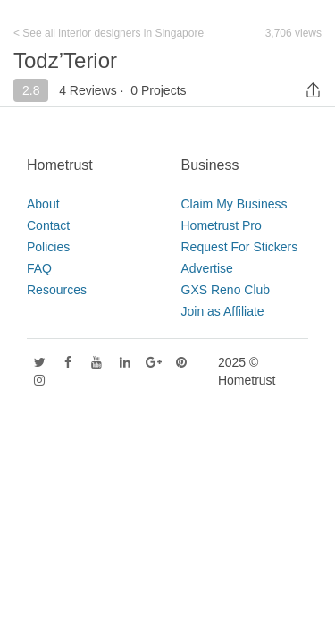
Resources (57, 290)
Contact (48, 225)
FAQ (39, 268)
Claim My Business (234, 204)
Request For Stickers (240, 247)
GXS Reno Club (226, 290)
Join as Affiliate (223, 311)
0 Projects (158, 90)
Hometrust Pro (222, 225)
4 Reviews (88, 90)
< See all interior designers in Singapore (109, 33)
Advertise (207, 268)
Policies (48, 247)
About (43, 204)
